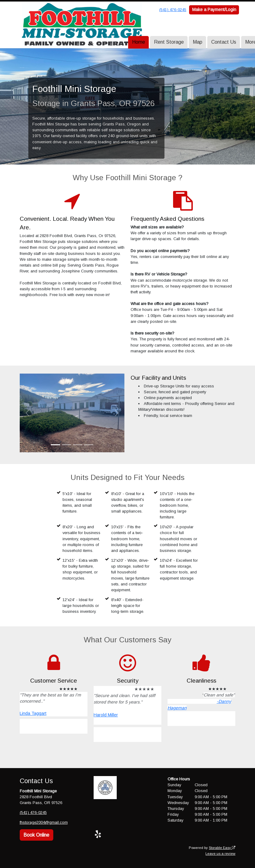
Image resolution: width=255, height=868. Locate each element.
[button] (28, 413)
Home (139, 42)
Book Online (36, 835)
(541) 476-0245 (173, 10)
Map (198, 42)
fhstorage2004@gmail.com (44, 822)
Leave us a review (220, 853)
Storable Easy (222, 847)
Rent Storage (169, 42)
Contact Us (224, 42)
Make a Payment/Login (214, 10)
